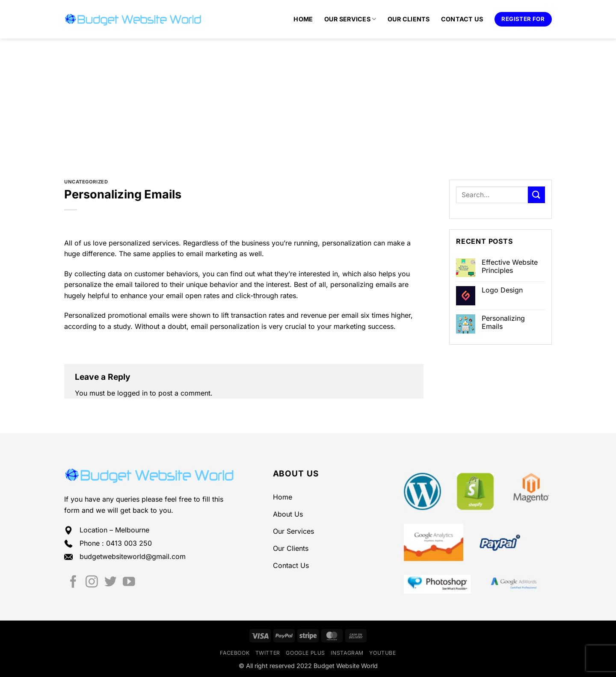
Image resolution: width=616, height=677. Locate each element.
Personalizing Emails (503, 322)
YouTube (382, 653)
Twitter (268, 653)
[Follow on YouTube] (129, 582)
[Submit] (536, 195)
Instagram (347, 653)
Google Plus (305, 653)
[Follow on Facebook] (73, 582)
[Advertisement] (308, 103)
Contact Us (462, 19)
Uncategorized (86, 182)
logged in (132, 393)
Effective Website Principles (510, 266)
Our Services (350, 19)
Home (303, 19)
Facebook (235, 653)
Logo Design (502, 290)
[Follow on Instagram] (92, 582)
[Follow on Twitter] (111, 582)
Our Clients (409, 19)
